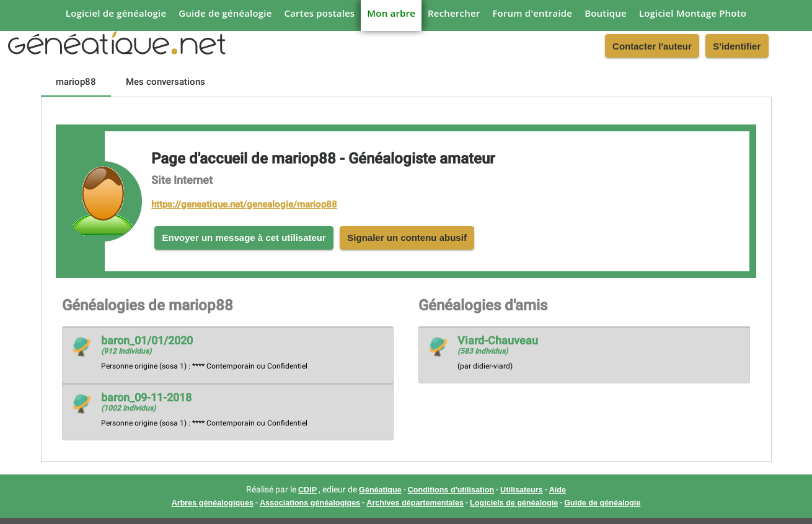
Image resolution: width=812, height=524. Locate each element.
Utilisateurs (522, 490)
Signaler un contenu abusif (407, 238)
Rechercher (454, 13)
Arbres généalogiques (213, 503)
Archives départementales (415, 503)
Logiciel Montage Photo (693, 13)
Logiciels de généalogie (514, 503)
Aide (558, 490)
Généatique (380, 490)
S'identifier (737, 46)
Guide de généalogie (225, 13)
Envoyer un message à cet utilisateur (244, 238)
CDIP (307, 490)
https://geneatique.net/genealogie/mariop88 (244, 204)
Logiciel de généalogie (116, 13)
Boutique (606, 13)
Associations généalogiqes (310, 503)
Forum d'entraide (532, 13)
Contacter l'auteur (652, 46)
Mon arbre (391, 13)
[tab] (76, 82)
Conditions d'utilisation (451, 490)
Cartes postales (320, 13)
